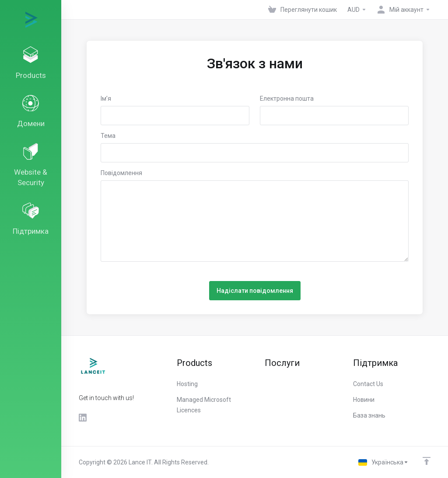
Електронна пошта (287, 98)
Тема (108, 136)
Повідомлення (121, 173)
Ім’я (106, 98)
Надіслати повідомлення (255, 291)
